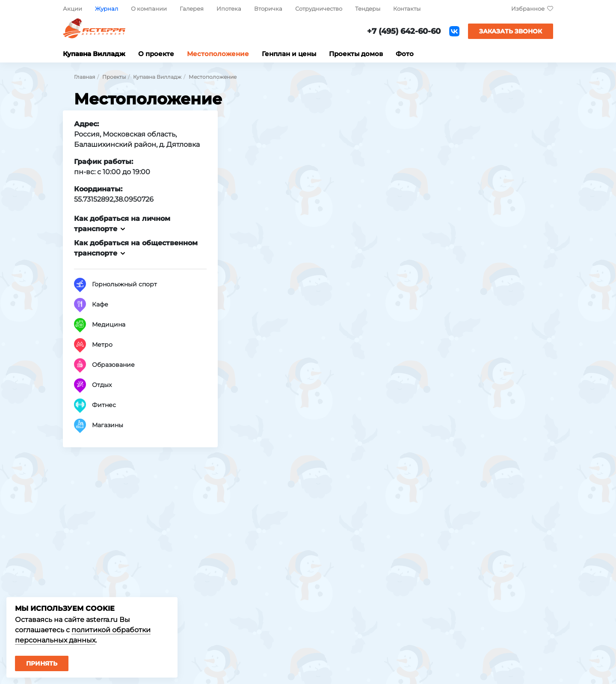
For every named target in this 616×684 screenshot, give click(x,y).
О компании (149, 9)
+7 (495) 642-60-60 (404, 31)
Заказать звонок (511, 31)
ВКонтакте (454, 31)
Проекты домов (356, 54)
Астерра (94, 31)
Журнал (107, 9)
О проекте (156, 54)
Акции (73, 9)
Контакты (407, 9)
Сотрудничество (319, 9)
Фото (405, 54)
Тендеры (368, 9)
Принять (42, 663)
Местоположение (218, 54)
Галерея (192, 9)
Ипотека (229, 9)
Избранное (528, 9)
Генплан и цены (289, 54)
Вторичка (268, 9)
